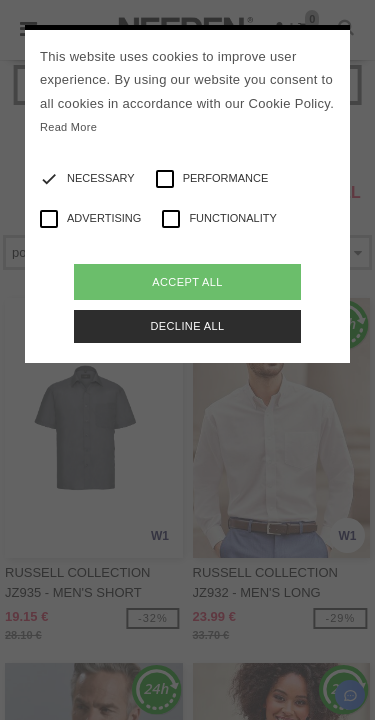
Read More (68, 127)
